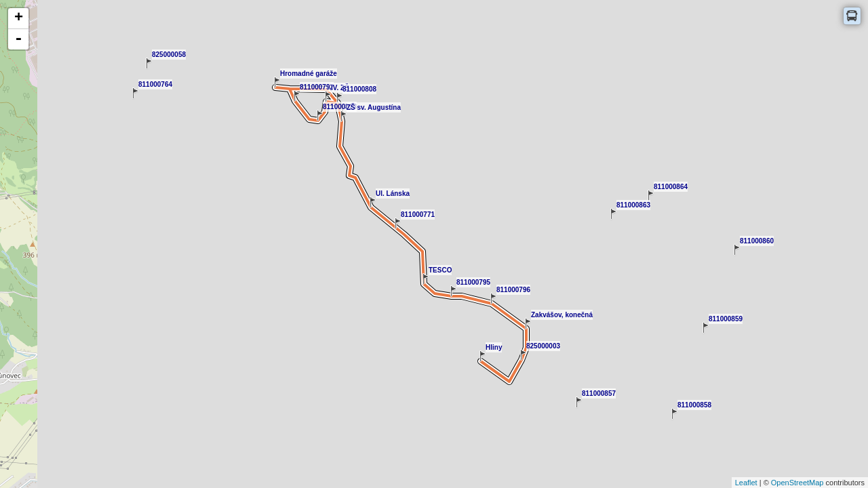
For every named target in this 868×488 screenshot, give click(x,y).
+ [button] (19, 18)
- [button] (18, 39)
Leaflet (746, 483)
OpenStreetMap (797, 483)
